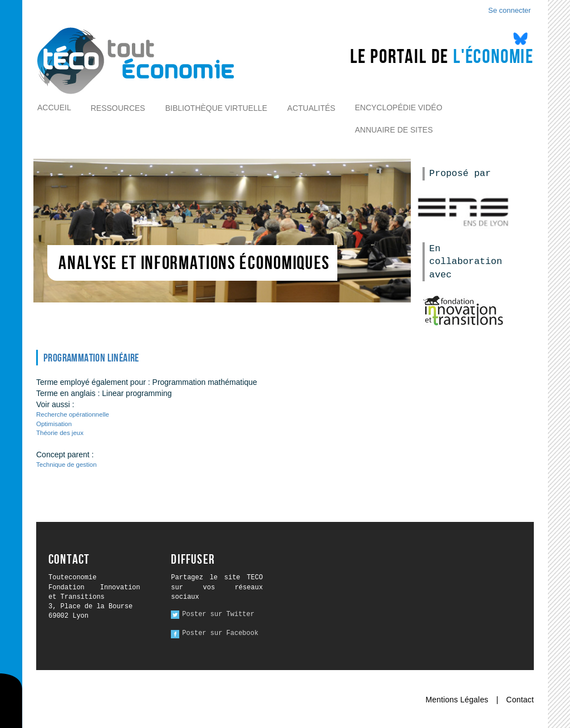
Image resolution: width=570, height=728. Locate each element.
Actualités (311, 108)
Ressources (118, 108)
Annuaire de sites (394, 130)
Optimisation (54, 424)
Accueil (54, 108)
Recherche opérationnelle (73, 414)
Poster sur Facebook (220, 633)
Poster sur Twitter (218, 614)
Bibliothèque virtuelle (216, 108)
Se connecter (510, 10)
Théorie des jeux (60, 433)
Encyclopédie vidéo (398, 108)
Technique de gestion (67, 465)
